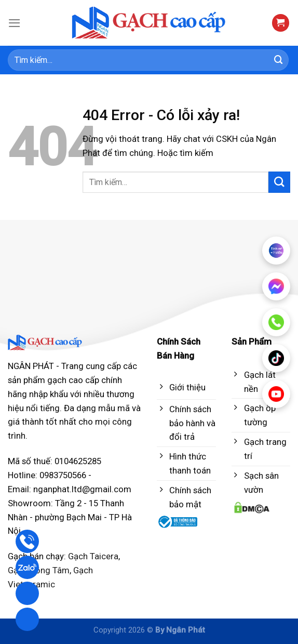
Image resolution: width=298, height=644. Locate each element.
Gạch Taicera (93, 556)
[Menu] (15, 23)
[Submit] (279, 60)
